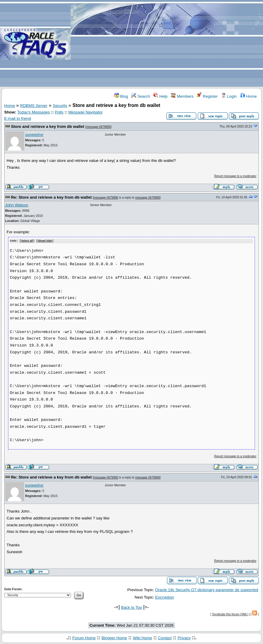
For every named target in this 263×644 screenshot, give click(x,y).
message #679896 (106, 198)
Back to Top (131, 607)
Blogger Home (114, 638)
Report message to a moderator (235, 176)
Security (60, 106)
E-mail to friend (18, 118)
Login (229, 96)
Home (248, 96)
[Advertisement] (167, 44)
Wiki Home (142, 638)
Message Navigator (85, 112)
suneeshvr (34, 135)
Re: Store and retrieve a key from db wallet (51, 197)
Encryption (165, 597)
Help (161, 96)
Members (182, 96)
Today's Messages (33, 112)
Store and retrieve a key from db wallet (48, 126)
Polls (59, 112)
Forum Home (84, 638)
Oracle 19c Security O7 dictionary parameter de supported (207, 590)
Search (141, 96)
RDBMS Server (34, 106)
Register (207, 96)
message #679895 (98, 127)
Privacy (184, 638)
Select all (27, 241)
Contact (165, 638)
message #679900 (106, 477)
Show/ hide (45, 241)
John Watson (17, 205)
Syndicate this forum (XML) (230, 614)
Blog (121, 96)
